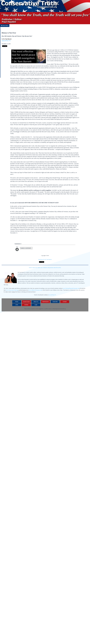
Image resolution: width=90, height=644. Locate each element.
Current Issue (26, 302)
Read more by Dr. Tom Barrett (45, 259)
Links (17, 305)
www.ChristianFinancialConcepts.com (71, 288)
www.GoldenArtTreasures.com (35, 290)
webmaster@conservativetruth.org (59, 309)
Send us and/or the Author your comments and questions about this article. (45, 268)
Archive (26, 305)
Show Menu (5, 26)
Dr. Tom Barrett (7, 39)
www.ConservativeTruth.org (12, 290)
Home (17, 302)
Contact (65, 302)
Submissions (45, 302)
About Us (36, 302)
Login (36, 305)
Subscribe (55, 302)
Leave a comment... (26, 248)
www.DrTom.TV (6, 41)
